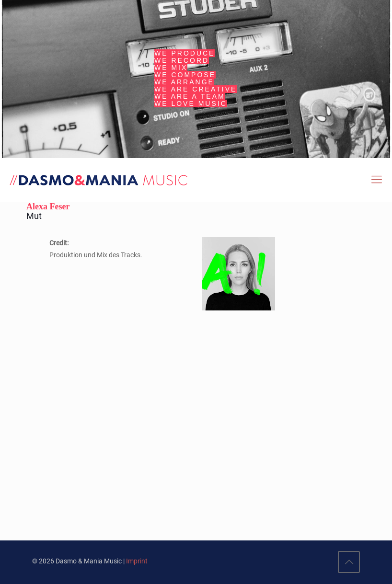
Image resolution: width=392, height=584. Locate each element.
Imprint (137, 561)
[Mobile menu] (377, 180)
